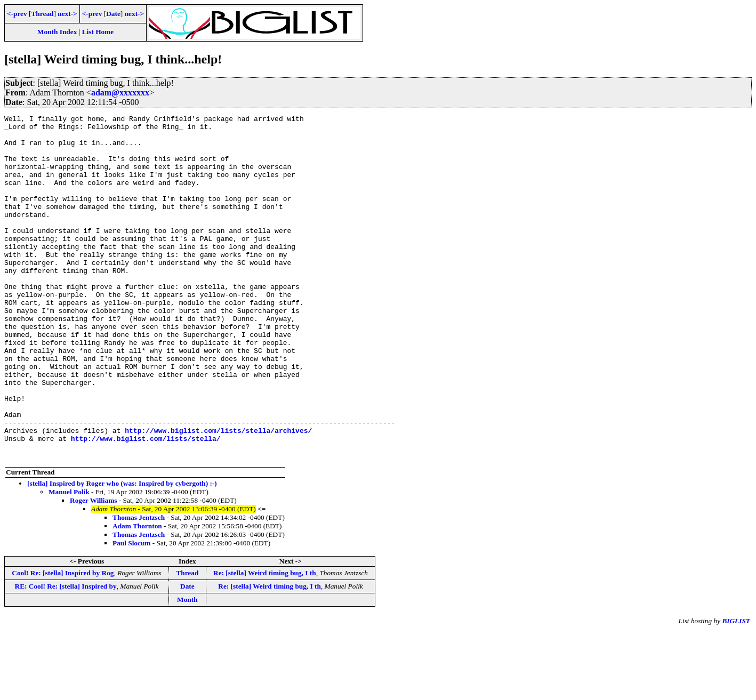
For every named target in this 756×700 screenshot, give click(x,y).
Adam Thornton (137, 595)
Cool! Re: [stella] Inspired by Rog (63, 642)
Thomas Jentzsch (139, 586)
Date (113, 14)
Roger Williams (94, 569)
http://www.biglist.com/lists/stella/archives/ (218, 494)
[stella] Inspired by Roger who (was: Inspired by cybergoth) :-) (122, 552)
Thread (42, 14)
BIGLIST (736, 690)
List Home (98, 32)
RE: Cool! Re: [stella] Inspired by (66, 655)
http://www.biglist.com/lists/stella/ (146, 504)
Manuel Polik (69, 561)
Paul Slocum (131, 612)
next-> (67, 14)
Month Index (57, 32)
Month (187, 668)
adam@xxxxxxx (120, 92)
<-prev (17, 14)
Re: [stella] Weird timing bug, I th (265, 642)
